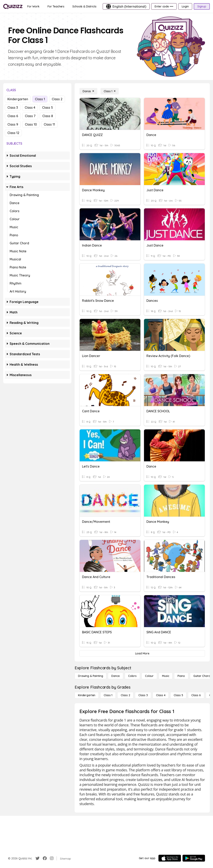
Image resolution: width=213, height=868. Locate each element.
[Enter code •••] (164, 6)
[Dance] (88, 91)
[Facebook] (45, 858)
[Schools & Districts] (84, 6)
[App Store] (170, 858)
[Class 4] (161, 695)
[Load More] (142, 653)
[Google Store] (194, 858)
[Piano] (181, 676)
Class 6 (13, 116)
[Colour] (149, 676)
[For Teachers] (56, 6)
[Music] (166, 676)
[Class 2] (125, 695)
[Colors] (132, 676)
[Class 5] (178, 695)
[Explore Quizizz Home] (13, 6)
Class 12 (13, 133)
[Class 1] (110, 91)
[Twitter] (38, 858)
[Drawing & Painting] (90, 676)
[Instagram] (52, 858)
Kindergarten (18, 99)
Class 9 (13, 124)
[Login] (185, 6)
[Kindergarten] (87, 695)
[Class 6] (196, 695)
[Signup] (202, 6)
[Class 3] (143, 695)
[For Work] (33, 6)
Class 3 (13, 107)
